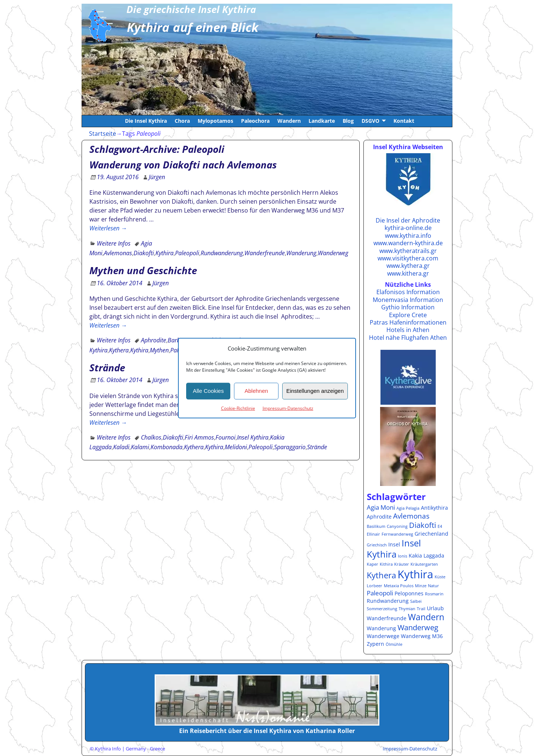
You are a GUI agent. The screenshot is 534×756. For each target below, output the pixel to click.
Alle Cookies (208, 391)
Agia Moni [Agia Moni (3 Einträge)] (381, 507)
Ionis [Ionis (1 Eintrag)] (403, 556)
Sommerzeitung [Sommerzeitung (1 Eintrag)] (382, 609)
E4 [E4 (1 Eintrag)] (440, 526)
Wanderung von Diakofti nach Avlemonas (183, 165)
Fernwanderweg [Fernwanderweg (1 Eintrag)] (397, 534)
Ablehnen (256, 391)
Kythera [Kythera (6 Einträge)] (381, 575)
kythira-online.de (408, 228)
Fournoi (225, 437)
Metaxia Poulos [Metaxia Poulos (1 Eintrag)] (399, 586)
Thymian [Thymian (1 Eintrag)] (407, 609)
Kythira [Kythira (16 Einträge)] (415, 574)
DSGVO (370, 121)
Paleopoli (187, 253)
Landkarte (322, 121)
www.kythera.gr (408, 266)
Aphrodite (154, 340)
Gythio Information (408, 307)
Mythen (159, 350)
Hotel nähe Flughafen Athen (408, 338)
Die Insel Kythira (146, 121)
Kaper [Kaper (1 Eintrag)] (373, 564)
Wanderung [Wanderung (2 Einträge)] (381, 628)
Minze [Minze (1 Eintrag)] (421, 586)
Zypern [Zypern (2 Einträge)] (375, 644)
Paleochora (255, 121)
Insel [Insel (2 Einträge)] (394, 544)
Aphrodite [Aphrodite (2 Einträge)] (379, 517)
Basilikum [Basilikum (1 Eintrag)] (376, 526)
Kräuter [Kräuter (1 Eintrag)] (402, 564)
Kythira (164, 253)
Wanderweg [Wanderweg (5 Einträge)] (418, 627)
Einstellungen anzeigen (315, 391)
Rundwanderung (222, 253)
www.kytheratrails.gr (408, 251)
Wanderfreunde (265, 253)
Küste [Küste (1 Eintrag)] (440, 577)
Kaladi (121, 447)
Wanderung (301, 253)
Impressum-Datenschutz (288, 408)
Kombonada (167, 447)
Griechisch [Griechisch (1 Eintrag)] (377, 545)
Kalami (140, 447)
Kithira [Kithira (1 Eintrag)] (386, 564)
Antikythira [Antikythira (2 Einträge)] (434, 508)
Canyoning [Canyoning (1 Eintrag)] (397, 526)
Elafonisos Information (408, 292)
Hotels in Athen (408, 330)
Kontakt (404, 121)
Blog (348, 121)
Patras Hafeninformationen (408, 322)
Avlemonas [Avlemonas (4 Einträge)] (411, 516)
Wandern (289, 121)
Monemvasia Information (408, 300)
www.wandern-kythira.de (408, 243)
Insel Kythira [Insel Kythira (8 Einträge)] (394, 549)
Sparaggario (290, 447)
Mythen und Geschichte (143, 270)
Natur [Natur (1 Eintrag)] (434, 586)
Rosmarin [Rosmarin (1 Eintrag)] (434, 594)
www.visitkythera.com (408, 258)
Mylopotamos (215, 121)
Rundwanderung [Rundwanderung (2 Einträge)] (388, 601)
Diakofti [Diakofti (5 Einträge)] (423, 525)
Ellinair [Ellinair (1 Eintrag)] (373, 534)
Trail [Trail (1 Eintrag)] (421, 609)
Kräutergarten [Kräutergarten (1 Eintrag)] (424, 564)
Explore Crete (408, 315)
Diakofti (144, 253)
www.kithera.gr (408, 273)
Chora (182, 121)
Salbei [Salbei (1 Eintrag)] (416, 601)
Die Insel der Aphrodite (408, 220)
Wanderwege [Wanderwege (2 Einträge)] (383, 636)
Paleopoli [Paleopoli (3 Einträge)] (380, 593)
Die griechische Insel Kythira (191, 9)
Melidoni (236, 447)
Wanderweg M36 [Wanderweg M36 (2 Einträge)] (422, 636)
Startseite (103, 134)
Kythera (119, 350)
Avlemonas (118, 253)
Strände (107, 368)
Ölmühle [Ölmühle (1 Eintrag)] (394, 644)
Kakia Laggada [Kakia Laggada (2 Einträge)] (426, 556)
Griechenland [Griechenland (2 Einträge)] (431, 534)
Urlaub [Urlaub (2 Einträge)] (435, 608)
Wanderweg (333, 253)
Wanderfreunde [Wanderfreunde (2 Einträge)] (387, 618)
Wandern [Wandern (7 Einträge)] (426, 617)
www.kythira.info (408, 236)
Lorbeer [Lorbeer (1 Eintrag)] (375, 586)
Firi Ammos (199, 437)
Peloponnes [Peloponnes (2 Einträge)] (409, 593)
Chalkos (151, 437)
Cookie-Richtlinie (238, 408)
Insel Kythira (253, 437)
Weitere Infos (114, 243)
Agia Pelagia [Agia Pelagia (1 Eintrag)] (408, 508)
